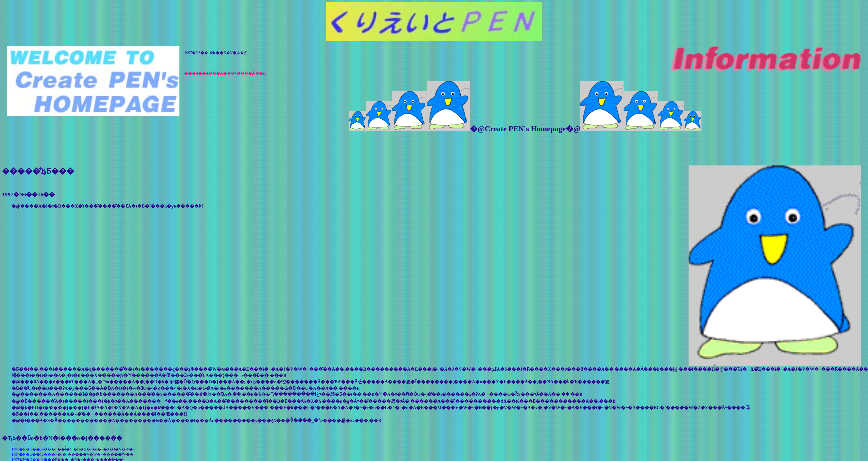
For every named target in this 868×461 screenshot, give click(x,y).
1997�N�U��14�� (31, 449)
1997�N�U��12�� (31, 454)
